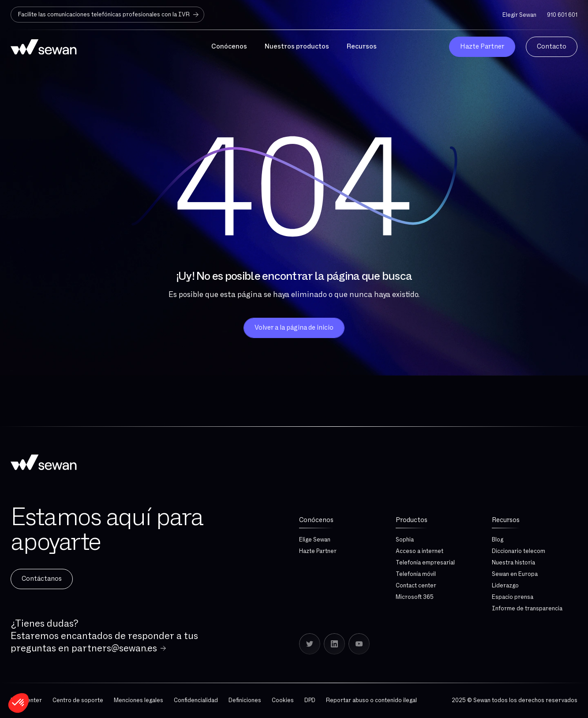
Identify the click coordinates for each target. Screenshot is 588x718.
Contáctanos (42, 579)
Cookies (283, 700)
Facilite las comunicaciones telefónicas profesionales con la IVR (109, 15)
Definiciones (245, 700)
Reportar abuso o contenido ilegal (371, 700)
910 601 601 (562, 15)
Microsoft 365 (415, 597)
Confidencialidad (196, 700)
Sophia (405, 540)
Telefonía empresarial (425, 563)
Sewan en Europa (515, 574)
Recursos (506, 520)
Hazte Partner (318, 551)
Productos (412, 520)
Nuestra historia (513, 563)
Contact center (416, 586)
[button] (19, 703)
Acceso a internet (419, 551)
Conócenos (316, 520)
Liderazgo (505, 586)
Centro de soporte (78, 700)
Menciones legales (139, 700)
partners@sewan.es (114, 648)
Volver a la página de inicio (294, 328)
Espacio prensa (513, 597)
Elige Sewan (315, 540)
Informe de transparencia (527, 609)
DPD (310, 700)
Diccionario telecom (519, 551)
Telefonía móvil (416, 574)
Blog (498, 540)
